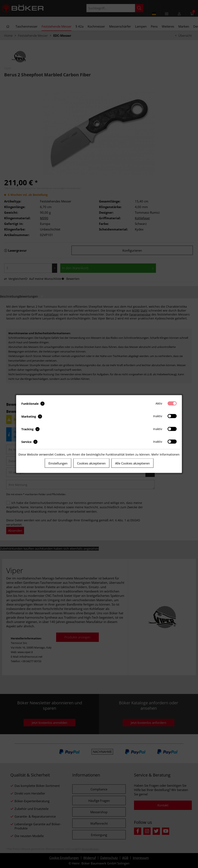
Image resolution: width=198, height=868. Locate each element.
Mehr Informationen (165, 454)
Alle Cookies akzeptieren (132, 463)
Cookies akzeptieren (91, 463)
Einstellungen (58, 463)
